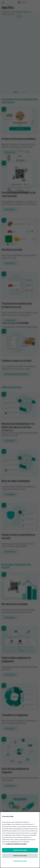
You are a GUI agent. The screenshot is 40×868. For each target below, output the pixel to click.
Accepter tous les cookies (20, 850)
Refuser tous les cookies (20, 856)
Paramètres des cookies (20, 861)
